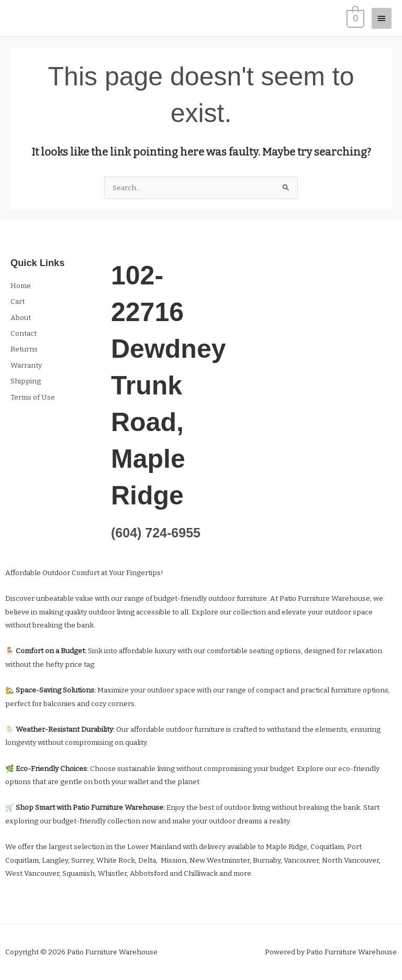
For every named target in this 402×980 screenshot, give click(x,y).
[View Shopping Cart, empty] (354, 18)
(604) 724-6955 (156, 533)
